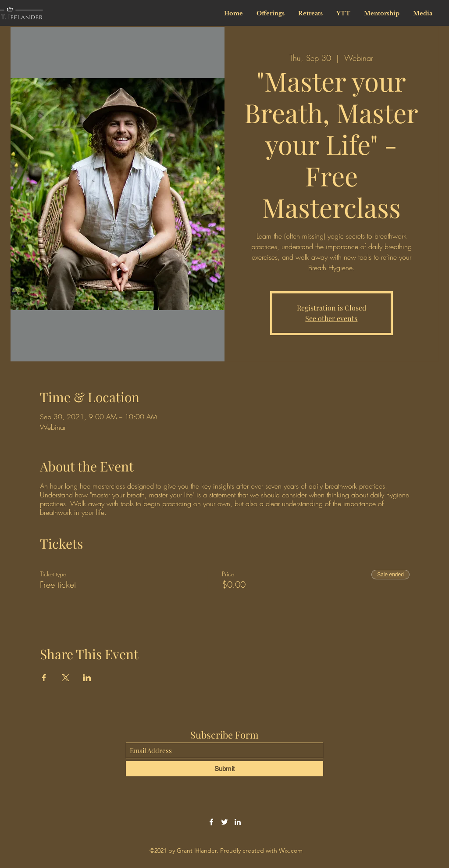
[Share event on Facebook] (44, 678)
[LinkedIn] (238, 822)
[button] (381, 13)
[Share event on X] (66, 678)
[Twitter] (224, 822)
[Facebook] (211, 822)
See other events (331, 318)
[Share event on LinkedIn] (87, 678)
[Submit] (224, 769)
